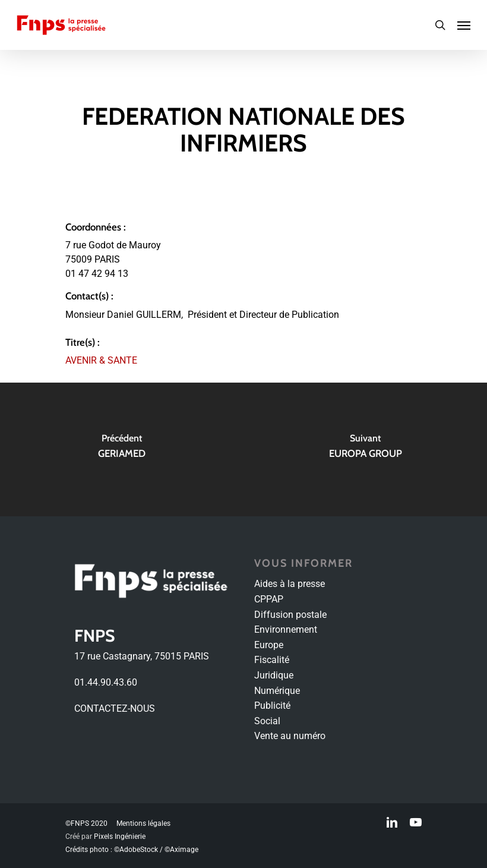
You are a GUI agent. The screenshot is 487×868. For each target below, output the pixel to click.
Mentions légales (143, 823)
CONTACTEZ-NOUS (115, 708)
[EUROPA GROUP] (365, 449)
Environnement (286, 629)
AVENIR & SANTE (101, 360)
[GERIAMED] (122, 449)
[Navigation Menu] (464, 25)
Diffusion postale (290, 615)
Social (267, 721)
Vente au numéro (290, 736)
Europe (269, 645)
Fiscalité (272, 660)
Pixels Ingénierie (120, 837)
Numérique (277, 691)
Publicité (272, 706)
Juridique (274, 675)
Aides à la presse (290, 584)
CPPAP (269, 599)
